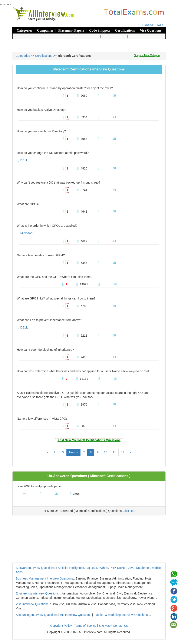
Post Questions (49, 36)
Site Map (105, 626)
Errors (134, 36)
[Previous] (47, 452)
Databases (143, 568)
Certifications (125, 30)
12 (123, 452)
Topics (121, 36)
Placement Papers (71, 30)
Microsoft (27, 233)
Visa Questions (151, 30)
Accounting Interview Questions (37, 615)
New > (73, 452)
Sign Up (147, 25)
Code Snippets (100, 30)
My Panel (92, 36)
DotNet (122, 568)
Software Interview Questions (35, 568)
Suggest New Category (147, 55)
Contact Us (120, 626)
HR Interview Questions (76, 615)
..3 (62, 452)
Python (103, 568)
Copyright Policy (61, 626)
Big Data (91, 568)
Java (131, 568)
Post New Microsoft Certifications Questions (89, 440)
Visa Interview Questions (32, 604)
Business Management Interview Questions (44, 578)
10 (106, 452)
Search (108, 36)
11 (114, 452)
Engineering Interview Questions (37, 593)
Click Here (129, 511)
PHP (113, 568)
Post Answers (72, 36)
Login (159, 25)
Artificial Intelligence (71, 568)
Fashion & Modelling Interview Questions (121, 615)
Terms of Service (85, 626)
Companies (45, 30)
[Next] (131, 452)
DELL (24, 160)
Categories (24, 30)
